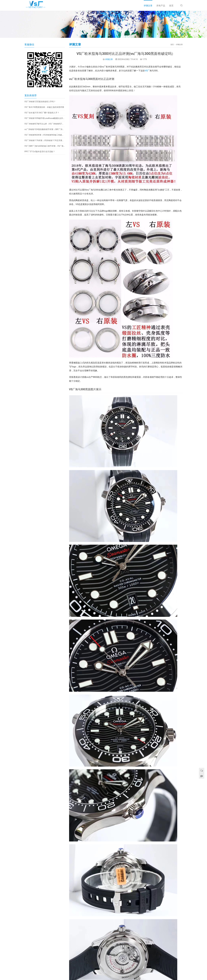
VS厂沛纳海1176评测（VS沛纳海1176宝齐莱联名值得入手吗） (45, 140)
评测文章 (148, 6)
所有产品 (161, 6)
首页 (171, 6)
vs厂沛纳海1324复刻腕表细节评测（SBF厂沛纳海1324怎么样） (45, 129)
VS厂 (147, 71)
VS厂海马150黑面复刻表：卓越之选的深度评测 (44, 107)
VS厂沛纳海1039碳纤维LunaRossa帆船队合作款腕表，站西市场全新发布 (45, 118)
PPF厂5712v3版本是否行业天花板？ (40, 152)
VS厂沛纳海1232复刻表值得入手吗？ (40, 102)
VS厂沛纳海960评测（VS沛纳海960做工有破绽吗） (45, 135)
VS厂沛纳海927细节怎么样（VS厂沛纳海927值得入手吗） (45, 124)
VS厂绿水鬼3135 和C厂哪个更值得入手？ (42, 113)
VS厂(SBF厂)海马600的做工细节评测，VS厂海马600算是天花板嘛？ (45, 146)
